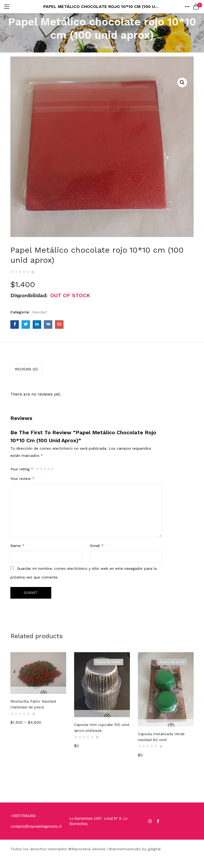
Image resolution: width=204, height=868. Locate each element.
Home (92, 47)
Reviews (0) (26, 369)
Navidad (110, 47)
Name (17, 546)
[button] (196, 7)
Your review (22, 479)
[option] (38, 717)
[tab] (26, 369)
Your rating (22, 469)
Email (97, 546)
